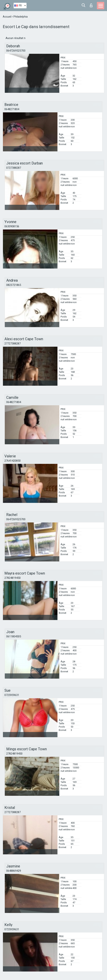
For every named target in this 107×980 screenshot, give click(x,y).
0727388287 (14, 168)
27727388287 (13, 344)
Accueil (7, 17)
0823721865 (14, 285)
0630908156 (12, 226)
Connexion (91, 5)
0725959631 (12, 695)
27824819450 (13, 578)
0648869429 (14, 871)
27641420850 (13, 461)
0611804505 (14, 636)
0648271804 (12, 109)
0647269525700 (16, 51)
